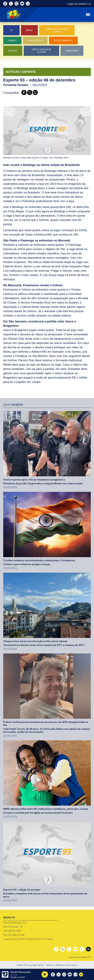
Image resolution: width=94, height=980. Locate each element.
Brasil (29, 30)
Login (70, 4)
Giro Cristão (35, 40)
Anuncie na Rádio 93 (80, 957)
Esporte (13, 51)
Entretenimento (63, 40)
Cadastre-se (84, 4)
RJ (12, 30)
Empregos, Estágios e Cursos (57, 30)
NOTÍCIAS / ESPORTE (21, 72)
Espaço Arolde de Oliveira (42, 51)
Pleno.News (72, 51)
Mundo (12, 40)
